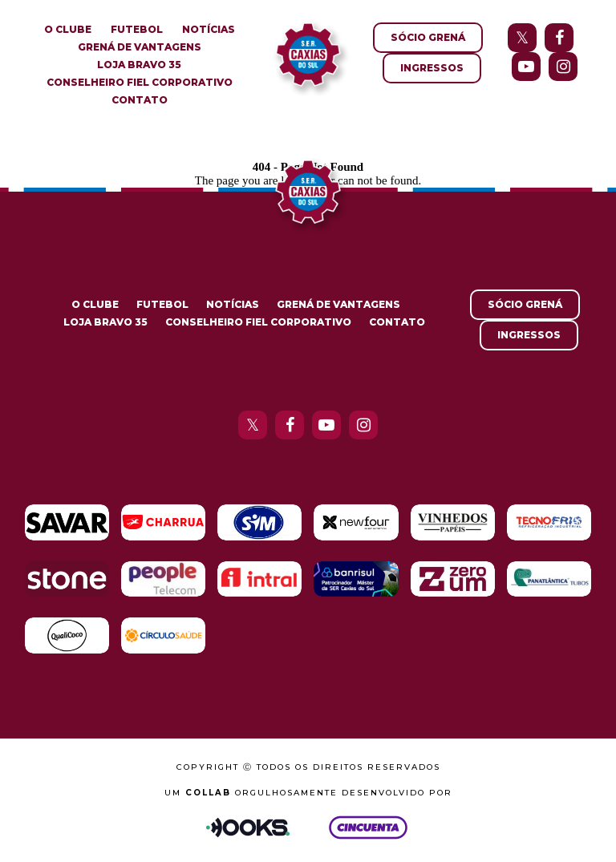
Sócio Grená (428, 37)
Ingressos (432, 68)
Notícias (209, 29)
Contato (140, 100)
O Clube (68, 29)
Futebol (137, 29)
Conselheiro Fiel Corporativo (140, 82)
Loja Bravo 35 (139, 65)
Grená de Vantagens (140, 47)
